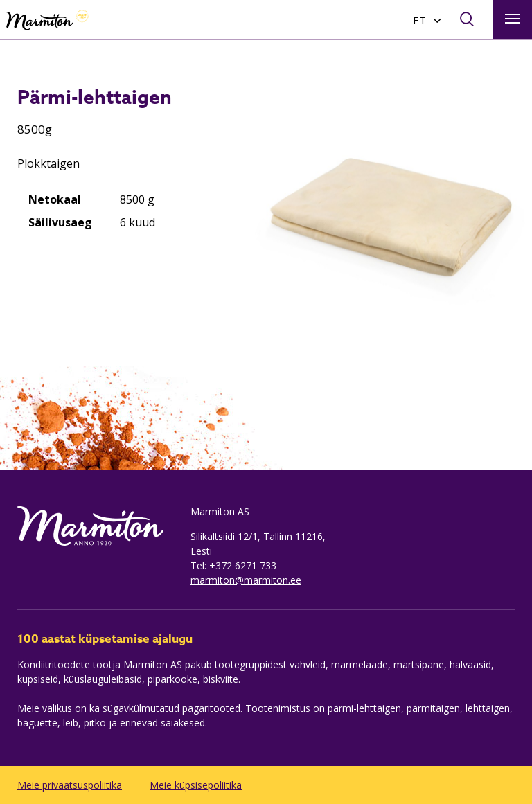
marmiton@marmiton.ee (246, 580)
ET (419, 20)
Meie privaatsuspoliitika (70, 785)
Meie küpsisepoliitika (196, 785)
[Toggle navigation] (512, 20)
